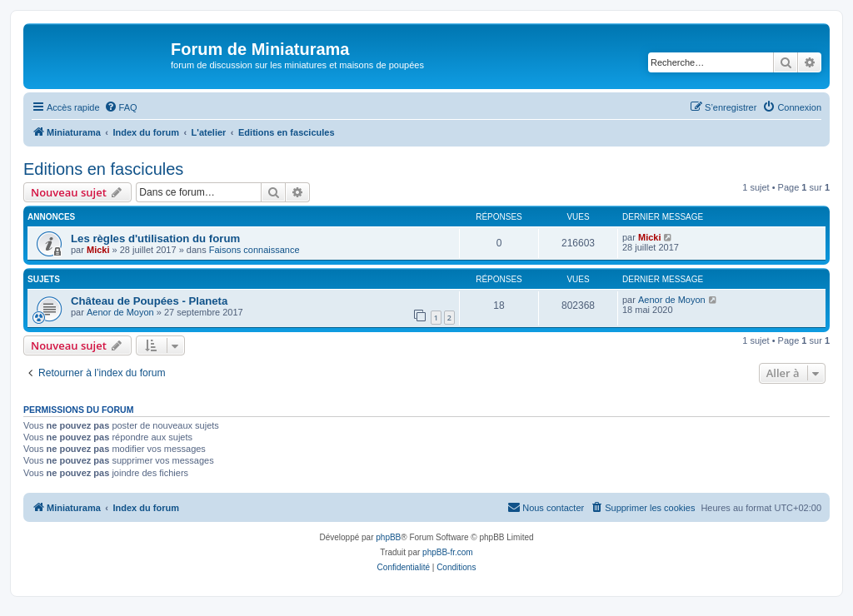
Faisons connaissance (254, 250)
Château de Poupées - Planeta (149, 301)
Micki (98, 250)
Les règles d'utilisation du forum (155, 238)
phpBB (388, 537)
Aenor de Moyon (120, 312)
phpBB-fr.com (448, 552)
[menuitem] (121, 107)
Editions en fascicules (103, 169)
